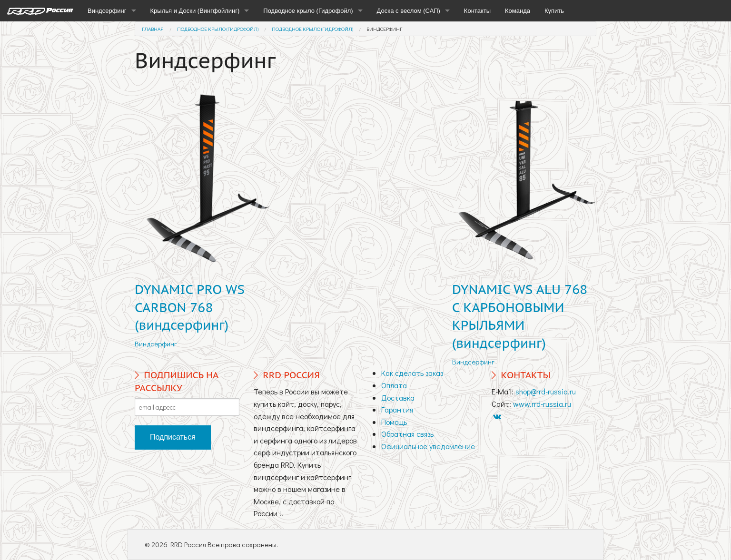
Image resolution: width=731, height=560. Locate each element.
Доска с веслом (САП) (409, 11)
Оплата (394, 385)
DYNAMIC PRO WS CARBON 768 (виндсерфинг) (190, 307)
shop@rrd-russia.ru (546, 391)
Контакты (477, 11)
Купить (554, 11)
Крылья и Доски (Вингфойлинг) (195, 11)
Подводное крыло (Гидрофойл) (308, 11)
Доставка (398, 398)
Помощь (394, 422)
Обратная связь (407, 434)
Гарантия (397, 409)
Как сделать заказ (412, 373)
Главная (153, 29)
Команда (518, 11)
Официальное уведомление (428, 446)
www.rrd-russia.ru (542, 404)
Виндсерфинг (107, 11)
